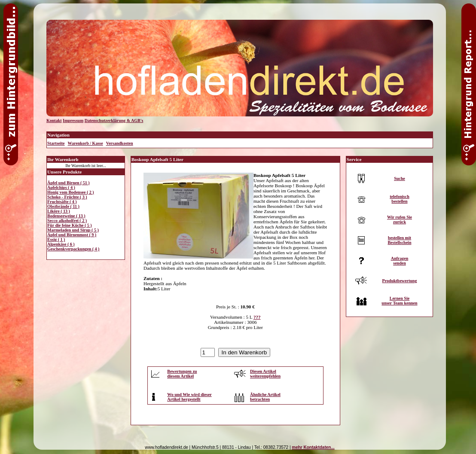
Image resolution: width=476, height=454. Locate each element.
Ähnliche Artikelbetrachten (265, 397)
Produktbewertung (399, 281)
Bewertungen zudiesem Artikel (182, 374)
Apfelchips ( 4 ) (61, 187)
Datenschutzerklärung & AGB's (114, 120)
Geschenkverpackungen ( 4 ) (73, 249)
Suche (400, 178)
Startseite (56, 143)
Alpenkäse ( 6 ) (61, 244)
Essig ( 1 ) (56, 239)
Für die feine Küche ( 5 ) (70, 225)
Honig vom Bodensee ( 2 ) (71, 192)
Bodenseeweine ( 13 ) (66, 216)
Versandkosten (120, 143)
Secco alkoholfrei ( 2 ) (67, 221)
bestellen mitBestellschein (399, 240)
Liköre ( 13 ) (59, 211)
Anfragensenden (400, 261)
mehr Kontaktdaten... (313, 447)
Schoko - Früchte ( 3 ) (67, 197)
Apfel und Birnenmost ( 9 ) (72, 235)
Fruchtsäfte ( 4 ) (62, 202)
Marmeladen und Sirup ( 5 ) (73, 230)
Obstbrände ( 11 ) (63, 206)
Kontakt (54, 120)
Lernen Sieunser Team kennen (399, 301)
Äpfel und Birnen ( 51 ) (69, 183)
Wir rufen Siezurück (400, 219)
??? (257, 317)
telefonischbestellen (400, 199)
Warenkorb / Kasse (85, 143)
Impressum (73, 120)
